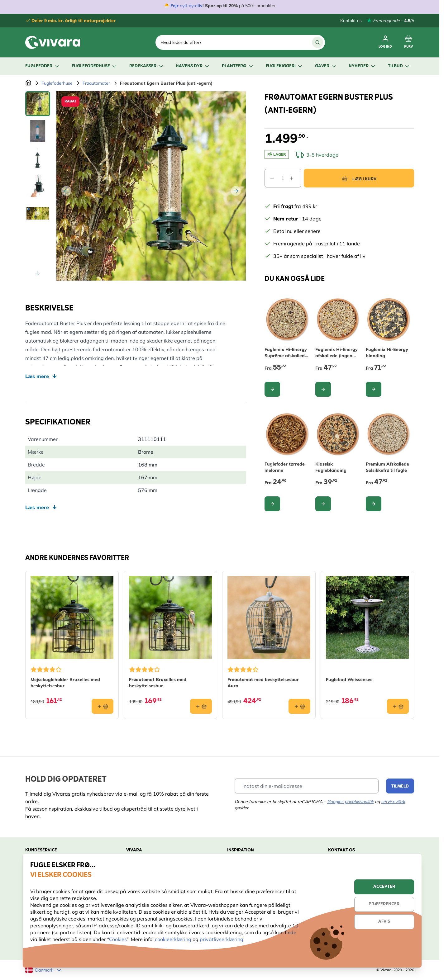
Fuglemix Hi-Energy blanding (387, 353)
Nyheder (362, 66)
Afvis (384, 922)
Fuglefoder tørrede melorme (285, 467)
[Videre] (236, 191)
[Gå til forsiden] (28, 83)
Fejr (174, 6)
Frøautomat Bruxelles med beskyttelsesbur (158, 683)
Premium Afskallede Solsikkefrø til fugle (387, 467)
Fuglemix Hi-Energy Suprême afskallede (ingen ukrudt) (286, 353)
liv (200, 6)
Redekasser (147, 66)
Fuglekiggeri (284, 66)
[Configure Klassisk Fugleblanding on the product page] (323, 504)
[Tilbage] (66, 191)
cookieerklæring (174, 939)
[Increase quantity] (295, 178)
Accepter (384, 887)
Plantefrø (238, 66)
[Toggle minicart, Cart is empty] (408, 42)
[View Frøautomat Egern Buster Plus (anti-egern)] (38, 104)
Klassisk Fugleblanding (331, 467)
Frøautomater (96, 83)
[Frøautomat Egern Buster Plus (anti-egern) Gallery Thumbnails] (38, 186)
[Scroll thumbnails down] (38, 273)
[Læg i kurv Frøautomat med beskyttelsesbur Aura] (299, 706)
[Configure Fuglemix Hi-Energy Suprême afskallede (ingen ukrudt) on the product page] (272, 389)
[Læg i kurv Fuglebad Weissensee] (398, 706)
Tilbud (399, 66)
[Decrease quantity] (270, 178)
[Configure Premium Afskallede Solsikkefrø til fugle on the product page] (374, 504)
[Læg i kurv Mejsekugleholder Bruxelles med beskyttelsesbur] (103, 706)
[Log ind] (385, 42)
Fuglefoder (43, 66)
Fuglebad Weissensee (349, 679)
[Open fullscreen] (151, 186)
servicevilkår (393, 802)
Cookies (118, 939)
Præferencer (384, 904)
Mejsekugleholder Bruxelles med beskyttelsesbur (65, 683)
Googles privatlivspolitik (350, 802)
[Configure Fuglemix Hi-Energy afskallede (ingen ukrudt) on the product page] (323, 389)
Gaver (326, 66)
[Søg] (317, 42)
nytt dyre (188, 6)
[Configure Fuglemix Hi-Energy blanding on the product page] (374, 389)
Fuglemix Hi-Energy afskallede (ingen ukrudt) (337, 353)
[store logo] (53, 42)
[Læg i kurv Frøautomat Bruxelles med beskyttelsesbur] (201, 706)
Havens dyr (193, 66)
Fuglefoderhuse (95, 66)
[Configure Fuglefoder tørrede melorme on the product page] (272, 504)
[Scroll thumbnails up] (38, 99)
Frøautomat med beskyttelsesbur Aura (263, 683)
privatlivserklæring (222, 939)
